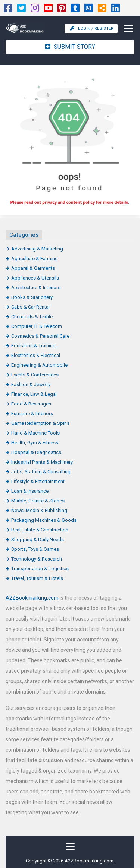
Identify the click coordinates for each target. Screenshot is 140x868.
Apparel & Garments (33, 268)
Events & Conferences (35, 375)
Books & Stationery (32, 297)
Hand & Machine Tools (35, 433)
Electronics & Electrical (36, 355)
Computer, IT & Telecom (37, 326)
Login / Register (92, 29)
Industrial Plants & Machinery (42, 462)
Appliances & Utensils (35, 278)
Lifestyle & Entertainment (38, 481)
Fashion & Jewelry (31, 384)
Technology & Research (37, 559)
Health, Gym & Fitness (35, 443)
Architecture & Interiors (36, 288)
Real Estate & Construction (40, 530)
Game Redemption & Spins (40, 423)
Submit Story (70, 47)
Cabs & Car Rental (30, 307)
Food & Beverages (31, 404)
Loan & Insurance (30, 491)
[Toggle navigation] (126, 29)
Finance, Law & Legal (34, 394)
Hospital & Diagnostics (36, 452)
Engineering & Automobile (39, 365)
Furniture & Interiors (32, 414)
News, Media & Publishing (39, 510)
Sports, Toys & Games (35, 549)
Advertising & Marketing (37, 249)
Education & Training (33, 346)
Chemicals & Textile (32, 317)
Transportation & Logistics (40, 569)
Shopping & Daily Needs (38, 539)
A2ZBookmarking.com (32, 598)
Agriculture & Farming (35, 258)
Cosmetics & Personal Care (40, 336)
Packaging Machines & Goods (44, 520)
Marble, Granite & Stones (38, 501)
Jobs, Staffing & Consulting (41, 472)
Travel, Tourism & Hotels (37, 578)
